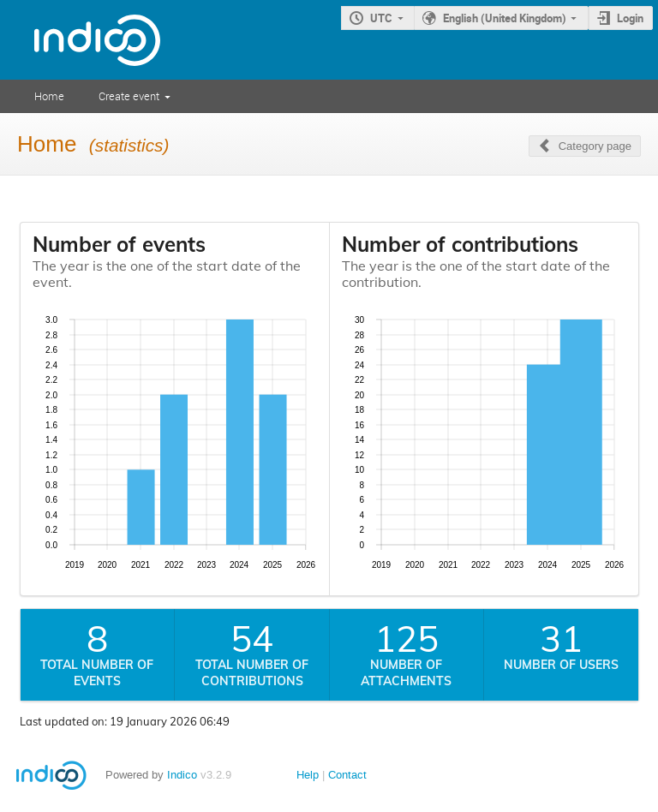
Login (630, 18)
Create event (129, 96)
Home (49, 96)
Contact (347, 775)
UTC (381, 18)
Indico (182, 775)
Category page (595, 146)
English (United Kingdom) (505, 18)
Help (308, 775)
